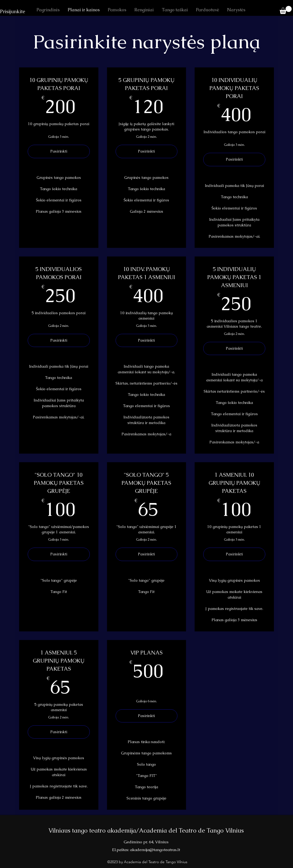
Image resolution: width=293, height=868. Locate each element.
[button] (286, 10)
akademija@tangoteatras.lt (155, 850)
